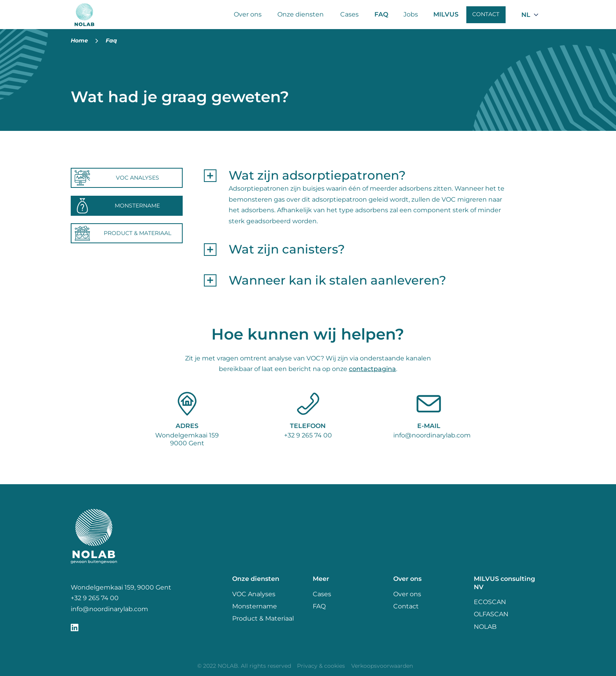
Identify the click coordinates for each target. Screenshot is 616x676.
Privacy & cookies (321, 666)
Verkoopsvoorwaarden (382, 666)
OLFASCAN (491, 614)
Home (79, 40)
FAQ (381, 14)
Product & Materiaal (263, 618)
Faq (111, 40)
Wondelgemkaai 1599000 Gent (187, 439)
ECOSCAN (490, 602)
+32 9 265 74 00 (308, 435)
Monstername (255, 606)
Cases (349, 14)
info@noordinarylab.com (432, 435)
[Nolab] (85, 15)
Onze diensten (301, 14)
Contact (486, 14)
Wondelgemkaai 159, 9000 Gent (121, 587)
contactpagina (372, 369)
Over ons (248, 14)
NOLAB (485, 627)
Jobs (411, 14)
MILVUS (446, 14)
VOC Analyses (254, 594)
